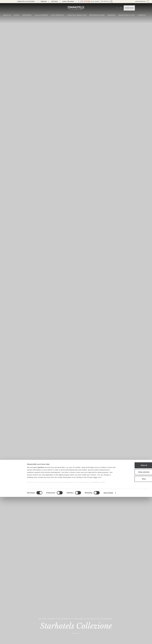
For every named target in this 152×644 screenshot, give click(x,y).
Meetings (55, 2)
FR (121, 8)
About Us (7, 15)
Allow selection (135, 619)
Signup (97, 2)
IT (117, 8)
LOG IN (92, 2)
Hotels (17, 15)
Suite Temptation (58, 15)
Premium (44, 2)
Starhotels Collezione (26, 2)
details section (99, 629)
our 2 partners (39, 614)
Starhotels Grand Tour (77, 15)
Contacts (142, 15)
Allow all (135, 612)
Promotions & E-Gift (127, 15)
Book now (129, 8)
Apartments (27, 15)
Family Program (68, 2)
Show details (108, 640)
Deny (135, 626)
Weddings (112, 15)
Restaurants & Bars (97, 15)
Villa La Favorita (41, 15)
